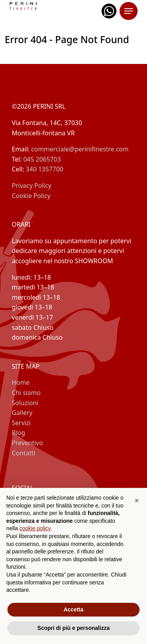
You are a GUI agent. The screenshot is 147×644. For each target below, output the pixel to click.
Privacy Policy (32, 186)
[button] (137, 500)
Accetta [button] (73, 609)
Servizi (21, 423)
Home (21, 382)
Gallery (22, 413)
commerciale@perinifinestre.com (80, 149)
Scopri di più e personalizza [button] (73, 628)
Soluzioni (25, 403)
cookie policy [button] (35, 528)
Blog (18, 433)
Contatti (24, 453)
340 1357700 (45, 169)
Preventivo (27, 443)
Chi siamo (26, 393)
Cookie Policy (31, 196)
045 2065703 (42, 159)
